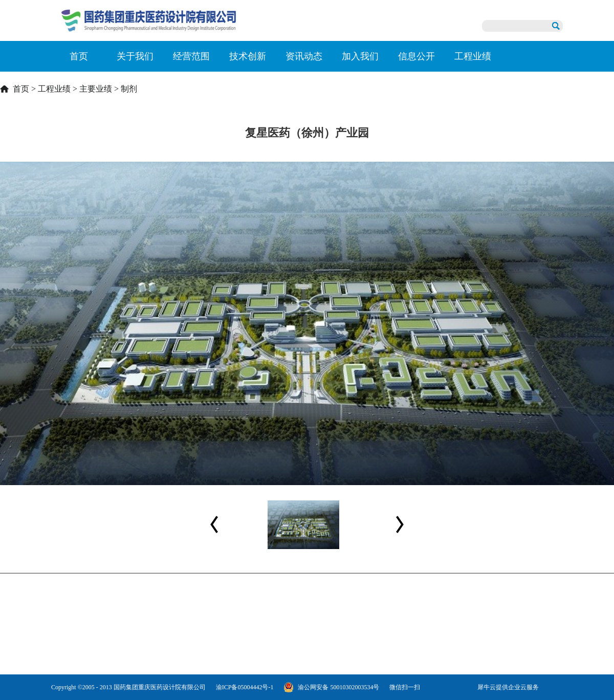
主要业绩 (96, 89)
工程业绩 (54, 89)
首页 (79, 56)
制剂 (129, 89)
